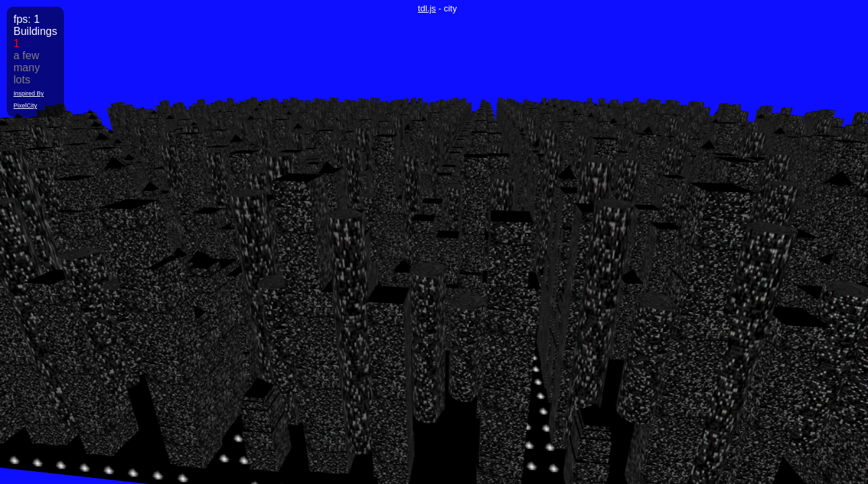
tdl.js (427, 8)
